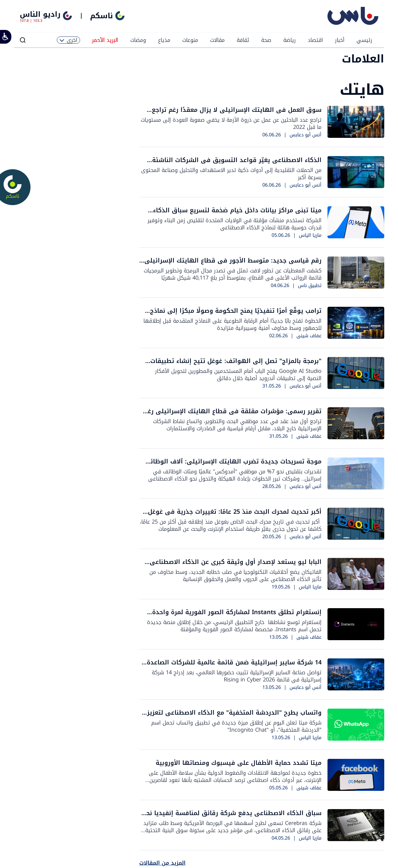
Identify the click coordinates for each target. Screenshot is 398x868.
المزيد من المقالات (162, 863)
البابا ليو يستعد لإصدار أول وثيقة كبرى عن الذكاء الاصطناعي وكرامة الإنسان (236, 566)
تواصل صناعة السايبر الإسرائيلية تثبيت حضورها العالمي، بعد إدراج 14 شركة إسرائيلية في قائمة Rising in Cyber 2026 (237, 676)
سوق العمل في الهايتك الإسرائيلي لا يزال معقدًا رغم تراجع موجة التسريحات (237, 114)
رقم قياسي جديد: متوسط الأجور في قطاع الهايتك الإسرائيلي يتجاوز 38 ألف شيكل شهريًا (233, 264)
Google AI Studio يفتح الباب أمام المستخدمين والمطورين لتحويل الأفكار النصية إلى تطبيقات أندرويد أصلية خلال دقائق (238, 375)
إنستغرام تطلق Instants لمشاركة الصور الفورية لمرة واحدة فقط (237, 616)
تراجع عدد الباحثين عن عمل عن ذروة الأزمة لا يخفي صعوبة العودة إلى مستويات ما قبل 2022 (231, 123)
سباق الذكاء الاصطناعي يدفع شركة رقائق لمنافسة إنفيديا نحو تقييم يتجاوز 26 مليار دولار (232, 817)
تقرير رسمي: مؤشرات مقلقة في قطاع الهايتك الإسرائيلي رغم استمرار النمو (233, 415)
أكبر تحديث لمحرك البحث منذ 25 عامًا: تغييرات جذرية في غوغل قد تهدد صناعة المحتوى (235, 516)
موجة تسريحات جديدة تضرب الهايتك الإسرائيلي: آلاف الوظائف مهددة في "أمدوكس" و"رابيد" (233, 465)
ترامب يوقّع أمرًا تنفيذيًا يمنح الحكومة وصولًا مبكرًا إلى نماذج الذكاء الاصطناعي (236, 315)
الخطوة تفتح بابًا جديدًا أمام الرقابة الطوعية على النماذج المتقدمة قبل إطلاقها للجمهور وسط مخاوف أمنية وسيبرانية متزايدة (232, 324)
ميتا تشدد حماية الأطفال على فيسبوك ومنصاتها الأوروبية (239, 763)
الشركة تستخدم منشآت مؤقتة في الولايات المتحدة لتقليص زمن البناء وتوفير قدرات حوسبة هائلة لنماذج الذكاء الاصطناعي (235, 224)
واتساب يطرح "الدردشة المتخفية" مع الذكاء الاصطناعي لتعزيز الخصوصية (234, 717)
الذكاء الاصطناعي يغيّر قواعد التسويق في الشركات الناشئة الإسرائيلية (237, 164)
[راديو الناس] (353, 24)
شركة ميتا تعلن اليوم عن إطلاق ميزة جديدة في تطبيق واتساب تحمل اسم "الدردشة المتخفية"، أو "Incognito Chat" (236, 726)
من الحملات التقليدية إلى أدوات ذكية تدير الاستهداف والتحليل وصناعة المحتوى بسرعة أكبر (231, 174)
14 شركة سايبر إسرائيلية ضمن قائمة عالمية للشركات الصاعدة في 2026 (234, 666)
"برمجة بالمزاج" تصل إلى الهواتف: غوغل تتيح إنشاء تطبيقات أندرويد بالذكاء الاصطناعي (236, 365)
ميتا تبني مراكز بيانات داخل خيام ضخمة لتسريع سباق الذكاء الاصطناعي (237, 214)
